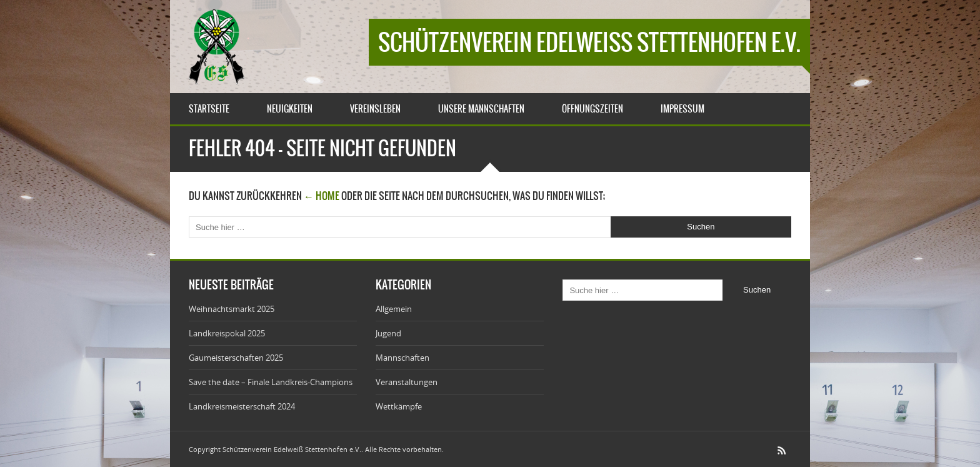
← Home (322, 196)
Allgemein (394, 309)
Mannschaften (402, 358)
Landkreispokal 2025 (227, 333)
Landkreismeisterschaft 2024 (242, 406)
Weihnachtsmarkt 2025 (232, 309)
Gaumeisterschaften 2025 (236, 358)
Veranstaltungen (407, 382)
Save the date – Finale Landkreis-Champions (271, 382)
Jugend (388, 333)
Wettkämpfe (399, 406)
